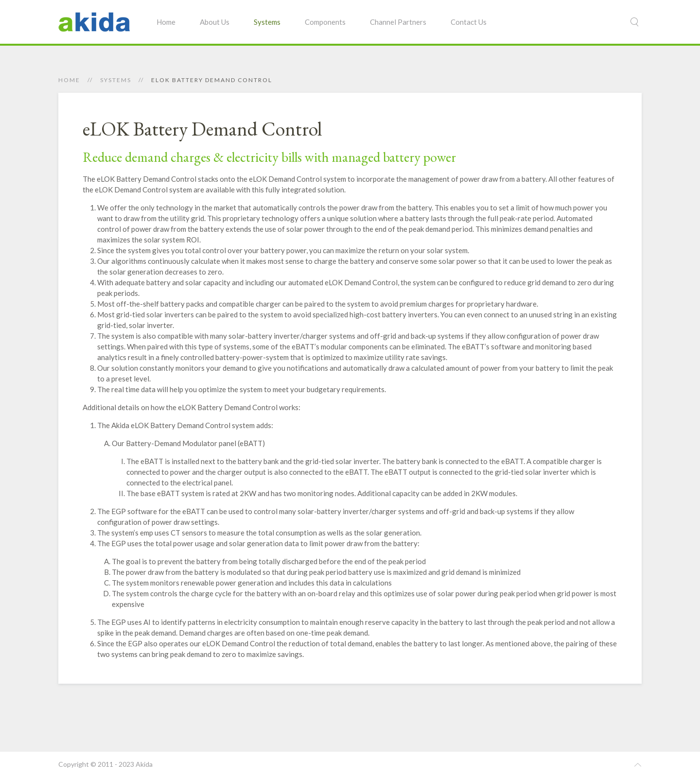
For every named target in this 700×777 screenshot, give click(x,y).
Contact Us (469, 22)
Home (166, 22)
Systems (267, 22)
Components (325, 22)
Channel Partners (398, 22)
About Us (215, 22)
